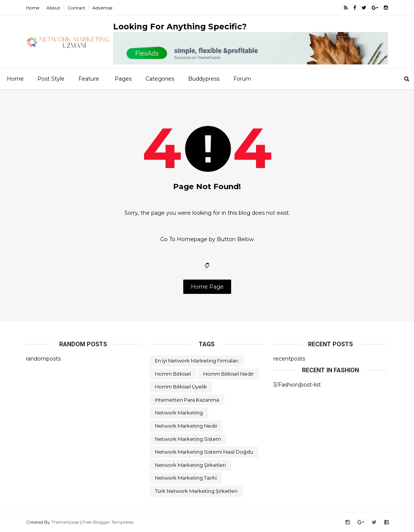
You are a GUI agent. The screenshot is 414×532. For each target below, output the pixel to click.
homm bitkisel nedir (228, 374)
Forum (242, 79)
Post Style (51, 79)
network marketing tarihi (186, 478)
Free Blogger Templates (108, 522)
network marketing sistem (188, 439)
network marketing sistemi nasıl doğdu (204, 452)
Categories (160, 79)
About (53, 8)
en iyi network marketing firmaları (197, 361)
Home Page (207, 287)
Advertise (102, 8)
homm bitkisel (173, 374)
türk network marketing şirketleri (196, 491)
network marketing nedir (186, 426)
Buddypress (204, 79)
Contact (76, 8)
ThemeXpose (65, 522)
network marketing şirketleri (190, 465)
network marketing (179, 413)
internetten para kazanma (187, 400)
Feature (89, 79)
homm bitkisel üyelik (181, 387)
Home (33, 8)
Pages (123, 79)
